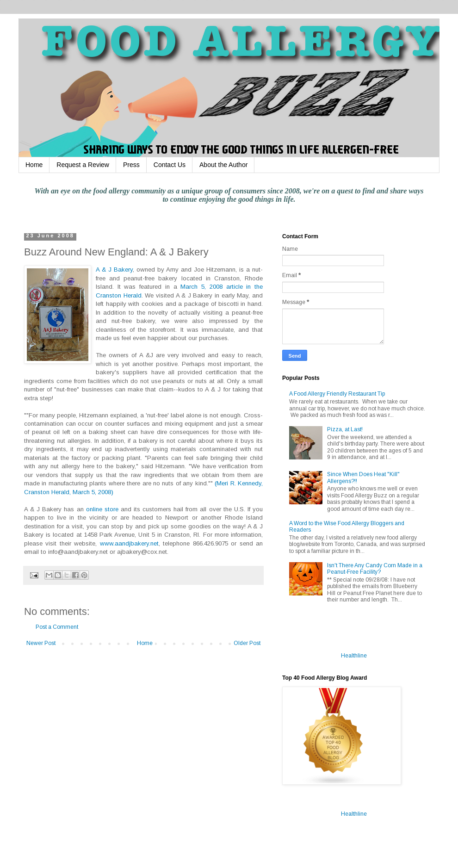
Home (34, 165)
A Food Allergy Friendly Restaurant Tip (337, 394)
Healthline (354, 656)
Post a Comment (57, 627)
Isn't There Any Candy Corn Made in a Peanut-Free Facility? (375, 569)
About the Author (223, 165)
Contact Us (170, 165)
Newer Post (41, 643)
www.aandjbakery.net (129, 543)
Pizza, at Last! (345, 429)
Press (131, 165)
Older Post (247, 643)
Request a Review (83, 165)
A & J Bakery (114, 270)
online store (102, 509)
